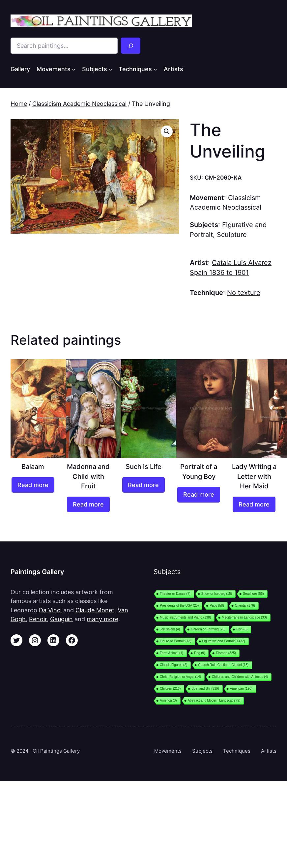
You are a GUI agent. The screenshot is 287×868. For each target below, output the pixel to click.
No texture (244, 293)
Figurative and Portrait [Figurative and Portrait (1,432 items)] (224, 641)
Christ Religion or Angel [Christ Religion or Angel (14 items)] (180, 677)
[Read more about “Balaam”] (33, 485)
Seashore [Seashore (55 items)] (253, 594)
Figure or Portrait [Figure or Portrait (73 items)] (176, 641)
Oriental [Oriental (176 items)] (245, 606)
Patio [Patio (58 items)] (217, 606)
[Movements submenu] (74, 69)
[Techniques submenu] (155, 69)
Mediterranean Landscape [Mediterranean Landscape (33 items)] (244, 617)
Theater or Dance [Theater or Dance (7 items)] (175, 594)
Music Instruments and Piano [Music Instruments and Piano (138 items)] (185, 617)
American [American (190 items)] (241, 689)
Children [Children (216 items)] (170, 689)
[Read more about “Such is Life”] (144, 485)
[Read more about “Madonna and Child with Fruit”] (88, 504)
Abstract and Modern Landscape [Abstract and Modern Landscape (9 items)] (214, 700)
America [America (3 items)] (168, 700)
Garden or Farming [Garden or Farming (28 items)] (208, 629)
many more (102, 619)
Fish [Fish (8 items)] (242, 629)
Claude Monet (95, 610)
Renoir (38, 619)
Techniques (237, 751)
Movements (168, 751)
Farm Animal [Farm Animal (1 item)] (172, 653)
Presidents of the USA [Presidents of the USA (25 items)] (179, 606)
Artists (269, 751)
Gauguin (61, 619)
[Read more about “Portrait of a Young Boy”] (199, 494)
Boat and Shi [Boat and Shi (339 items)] (205, 689)
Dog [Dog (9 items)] (200, 653)
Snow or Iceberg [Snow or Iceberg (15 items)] (217, 594)
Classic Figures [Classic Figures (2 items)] (173, 665)
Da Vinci (50, 610)
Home (19, 104)
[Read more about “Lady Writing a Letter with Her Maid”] (254, 504)
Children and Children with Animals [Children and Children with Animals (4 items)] (240, 677)
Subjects (202, 751)
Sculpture (232, 235)
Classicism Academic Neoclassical (79, 104)
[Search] (131, 46)
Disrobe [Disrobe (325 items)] (226, 653)
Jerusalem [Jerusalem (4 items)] (170, 629)
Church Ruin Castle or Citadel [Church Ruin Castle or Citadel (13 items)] (223, 665)
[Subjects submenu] (111, 69)
